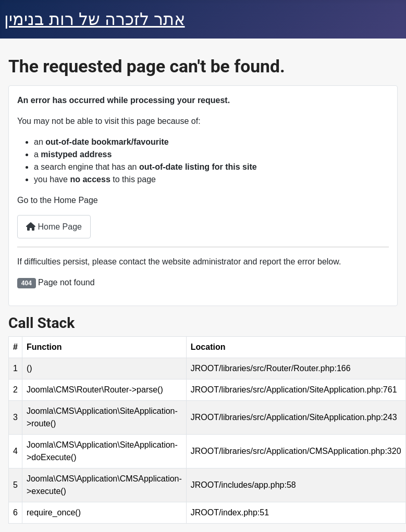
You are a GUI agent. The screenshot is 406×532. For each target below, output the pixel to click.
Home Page (54, 227)
